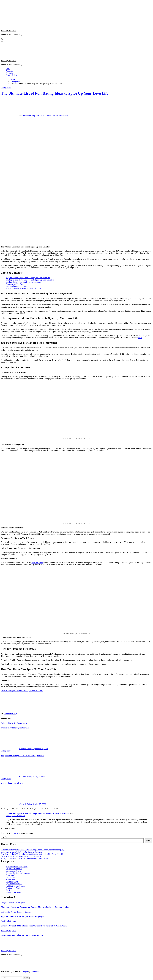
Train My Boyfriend (9, 31)
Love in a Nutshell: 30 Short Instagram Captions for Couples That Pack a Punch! (32, 854)
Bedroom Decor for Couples (17, 867)
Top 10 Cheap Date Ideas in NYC (15, 783)
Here (140, 338)
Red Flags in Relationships (16, 886)
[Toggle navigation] (2, 42)
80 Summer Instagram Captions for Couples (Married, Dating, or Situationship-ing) (33, 850)
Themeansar (35, 971)
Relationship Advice (9, 723)
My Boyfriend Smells (14, 884)
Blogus (25, 971)
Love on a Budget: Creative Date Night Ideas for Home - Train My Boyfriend (37, 814)
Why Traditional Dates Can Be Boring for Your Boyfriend (28, 278)
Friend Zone (10, 879)
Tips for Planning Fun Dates (17, 286)
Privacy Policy (11, 75)
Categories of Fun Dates (15, 284)
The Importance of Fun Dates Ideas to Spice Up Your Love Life (30, 280)
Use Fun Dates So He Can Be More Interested (23, 282)
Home (8, 69)
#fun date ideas (62, 115)
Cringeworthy (11, 875)
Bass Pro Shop (37, 563)
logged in (15, 833)
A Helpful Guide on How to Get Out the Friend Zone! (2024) (24, 858)
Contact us (10, 73)
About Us (9, 71)
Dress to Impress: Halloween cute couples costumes (21, 856)
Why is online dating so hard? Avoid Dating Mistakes (23, 756)
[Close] (2, 976)
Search (4, 837)
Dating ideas (6, 88)
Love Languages (12, 882)
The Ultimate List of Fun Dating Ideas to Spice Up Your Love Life (55, 93)
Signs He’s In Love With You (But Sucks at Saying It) (22, 852)
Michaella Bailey (29, 115)
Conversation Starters (14, 871)
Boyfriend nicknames (14, 869)
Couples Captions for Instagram (18, 873)
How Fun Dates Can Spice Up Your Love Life (23, 288)
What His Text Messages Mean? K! (15, 728)
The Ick (9, 890)
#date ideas (51, 115)
